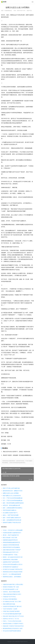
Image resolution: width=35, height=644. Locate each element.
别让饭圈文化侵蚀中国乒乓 (10, 513)
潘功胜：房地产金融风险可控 (11, 535)
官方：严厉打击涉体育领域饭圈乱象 (13, 498)
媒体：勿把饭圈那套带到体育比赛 (12, 520)
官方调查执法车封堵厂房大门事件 (12, 602)
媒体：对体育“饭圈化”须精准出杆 (12, 518)
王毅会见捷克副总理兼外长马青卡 (12, 594)
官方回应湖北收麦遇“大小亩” (11, 589)
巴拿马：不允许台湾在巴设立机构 (12, 621)
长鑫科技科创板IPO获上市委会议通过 (13, 584)
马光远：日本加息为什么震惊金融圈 (13, 530)
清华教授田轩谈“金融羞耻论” (11, 567)
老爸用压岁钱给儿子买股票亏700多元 (13, 624)
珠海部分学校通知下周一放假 (11, 587)
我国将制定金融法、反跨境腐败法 (12, 577)
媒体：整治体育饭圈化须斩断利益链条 (13, 503)
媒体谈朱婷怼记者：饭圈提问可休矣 (13, 491)
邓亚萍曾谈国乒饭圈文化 (10, 510)
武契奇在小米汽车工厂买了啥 (11, 619)
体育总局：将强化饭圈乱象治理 (11, 505)
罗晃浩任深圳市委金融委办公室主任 (13, 564)
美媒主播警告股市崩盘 (9, 604)
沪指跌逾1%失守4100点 (9, 597)
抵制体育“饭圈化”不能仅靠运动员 (12, 522)
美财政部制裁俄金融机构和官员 (11, 542)
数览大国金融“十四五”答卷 (10, 538)
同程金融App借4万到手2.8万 (11, 552)
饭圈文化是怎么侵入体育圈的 (11, 493)
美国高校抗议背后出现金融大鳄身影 (13, 572)
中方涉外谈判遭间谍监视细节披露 (12, 614)
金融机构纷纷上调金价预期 (10, 560)
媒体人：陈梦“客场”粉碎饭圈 (11, 515)
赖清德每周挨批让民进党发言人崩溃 (13, 628)
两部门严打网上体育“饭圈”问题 (11, 488)
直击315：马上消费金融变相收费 (12, 574)
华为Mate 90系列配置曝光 (10, 599)
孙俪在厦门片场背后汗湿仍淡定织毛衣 (13, 626)
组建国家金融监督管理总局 (10, 540)
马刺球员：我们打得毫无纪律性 (11, 592)
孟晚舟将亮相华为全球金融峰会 (11, 547)
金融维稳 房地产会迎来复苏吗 (11, 562)
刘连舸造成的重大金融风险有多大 (12, 533)
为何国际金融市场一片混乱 (10, 555)
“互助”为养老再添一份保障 (10, 609)
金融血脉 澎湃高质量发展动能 (11, 545)
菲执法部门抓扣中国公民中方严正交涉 (13, 616)
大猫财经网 (17, 642)
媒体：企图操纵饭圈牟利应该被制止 (13, 508)
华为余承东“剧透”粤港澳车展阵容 (12, 631)
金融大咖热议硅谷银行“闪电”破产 (12, 550)
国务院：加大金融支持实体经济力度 (13, 557)
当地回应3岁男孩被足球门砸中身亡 (12, 606)
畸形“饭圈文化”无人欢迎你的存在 (12, 496)
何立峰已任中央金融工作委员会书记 (13, 569)
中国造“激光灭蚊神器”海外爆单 (11, 611)
